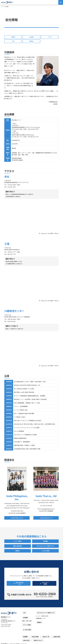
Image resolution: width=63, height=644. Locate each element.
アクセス (38, 128)
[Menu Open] (61, 2)
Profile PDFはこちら (45, 519)
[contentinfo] (31, 628)
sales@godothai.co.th (47, 510)
